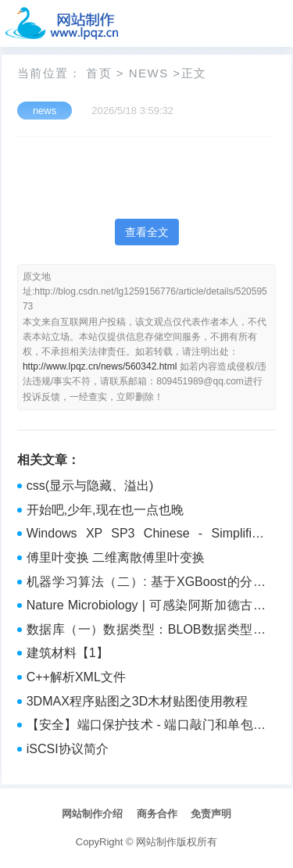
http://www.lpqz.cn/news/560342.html (100, 366)
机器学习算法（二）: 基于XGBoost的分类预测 (146, 584)
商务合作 (157, 814)
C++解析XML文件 (76, 677)
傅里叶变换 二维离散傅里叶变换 (116, 557)
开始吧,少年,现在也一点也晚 (105, 510)
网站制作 (156, 842)
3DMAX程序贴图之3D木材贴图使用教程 (138, 701)
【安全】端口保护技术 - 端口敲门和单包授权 (146, 727)
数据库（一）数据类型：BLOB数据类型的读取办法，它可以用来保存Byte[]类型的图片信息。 (146, 631)
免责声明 (211, 814)
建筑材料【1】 (68, 653)
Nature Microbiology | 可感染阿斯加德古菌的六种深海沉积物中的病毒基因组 (146, 607)
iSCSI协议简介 (68, 749)
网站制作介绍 (92, 814)
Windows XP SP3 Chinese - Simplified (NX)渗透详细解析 (146, 535)
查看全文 (147, 232)
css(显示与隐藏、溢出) (90, 486)
